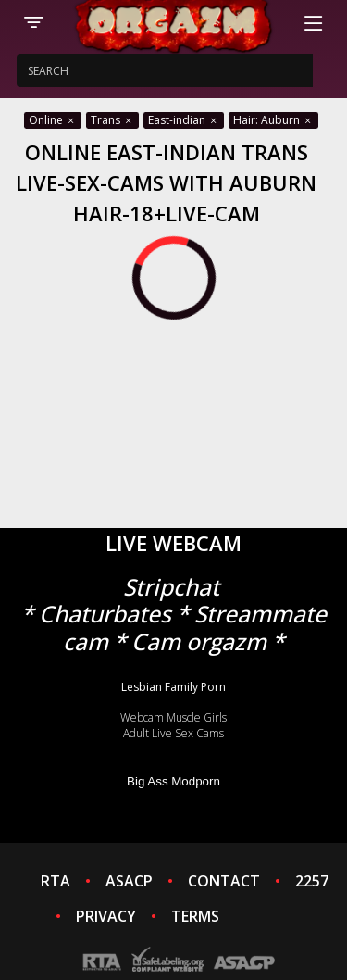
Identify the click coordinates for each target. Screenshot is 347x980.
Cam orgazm (199, 641)
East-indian (184, 120)
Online (53, 120)
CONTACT (224, 881)
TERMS (195, 916)
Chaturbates (105, 614)
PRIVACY (106, 916)
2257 (312, 881)
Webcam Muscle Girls (173, 717)
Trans (112, 120)
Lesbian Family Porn (173, 687)
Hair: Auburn (273, 120)
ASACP (129, 881)
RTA (56, 881)
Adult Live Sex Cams (173, 733)
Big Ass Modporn (173, 781)
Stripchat (171, 587)
